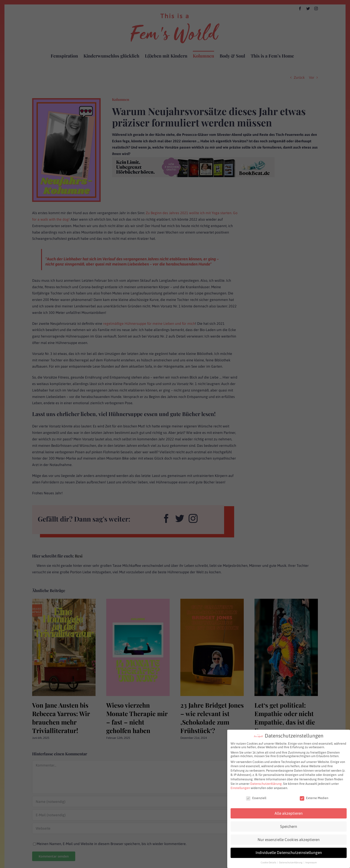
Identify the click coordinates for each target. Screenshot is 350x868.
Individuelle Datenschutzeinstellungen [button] (289, 853)
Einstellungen (240, 788)
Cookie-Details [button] (269, 862)
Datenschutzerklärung (266, 783)
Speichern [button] (289, 826)
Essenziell (256, 798)
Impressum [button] (311, 862)
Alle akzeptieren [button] (289, 813)
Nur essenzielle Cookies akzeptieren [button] (289, 839)
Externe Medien (314, 798)
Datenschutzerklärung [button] (291, 862)
